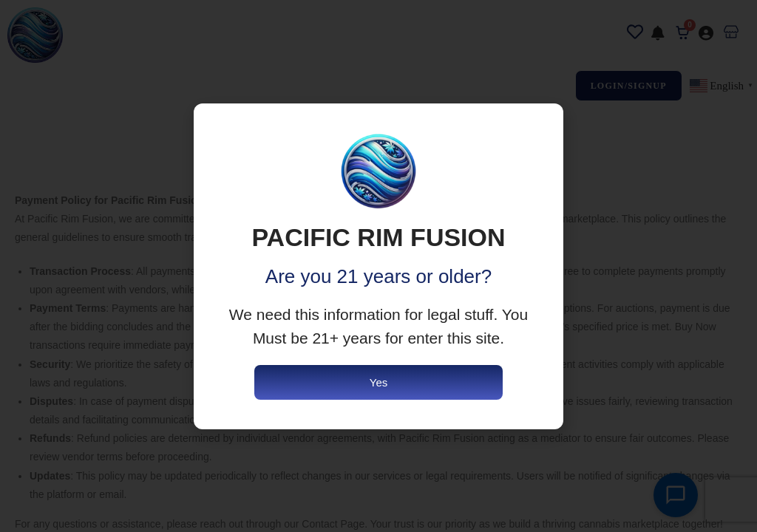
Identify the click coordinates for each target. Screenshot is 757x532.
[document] (378, 266)
